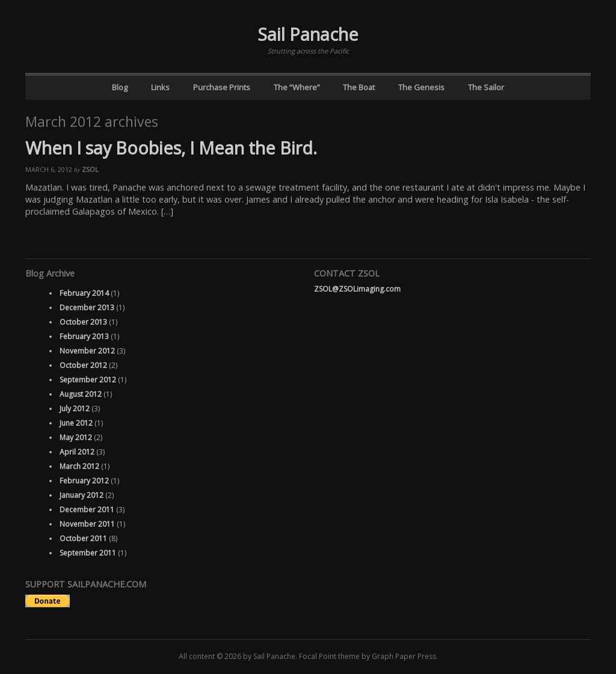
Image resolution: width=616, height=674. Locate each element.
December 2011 (87, 510)
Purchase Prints (222, 87)
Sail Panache (308, 34)
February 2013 (84, 336)
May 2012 (76, 437)
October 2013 (83, 322)
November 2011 (87, 524)
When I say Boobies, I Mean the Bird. (171, 148)
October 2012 (83, 365)
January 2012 (82, 495)
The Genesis (421, 87)
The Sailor (486, 87)
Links (160, 87)
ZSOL (90, 169)
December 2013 (87, 308)
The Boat (359, 87)
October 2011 (83, 538)
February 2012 (84, 481)
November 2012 (87, 351)
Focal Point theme (329, 656)
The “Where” (297, 87)
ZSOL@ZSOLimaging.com (357, 289)
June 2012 (76, 423)
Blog (120, 87)
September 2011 (88, 553)
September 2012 (88, 380)
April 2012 (77, 452)
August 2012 (81, 394)
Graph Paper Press (404, 656)
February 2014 (84, 293)
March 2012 (79, 466)
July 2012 (75, 409)
